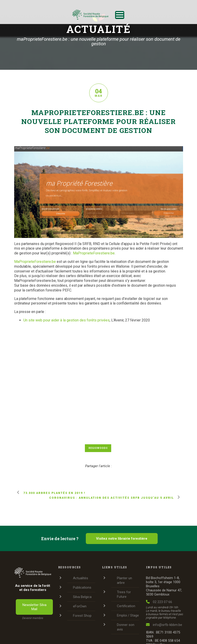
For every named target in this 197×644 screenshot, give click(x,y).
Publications (82, 587)
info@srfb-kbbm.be (164, 625)
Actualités (81, 578)
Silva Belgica (82, 597)
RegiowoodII (98, 448)
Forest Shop (82, 616)
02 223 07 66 (159, 602)
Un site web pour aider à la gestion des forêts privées (66, 320)
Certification (126, 606)
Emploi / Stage (128, 615)
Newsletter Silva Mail (34, 607)
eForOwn (80, 606)
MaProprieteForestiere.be (94, 253)
